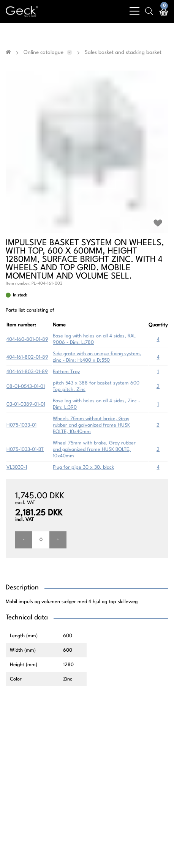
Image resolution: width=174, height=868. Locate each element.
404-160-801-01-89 (27, 339)
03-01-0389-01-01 (26, 404)
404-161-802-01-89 (27, 357)
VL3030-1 (17, 467)
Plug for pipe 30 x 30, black (83, 467)
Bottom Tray (66, 372)
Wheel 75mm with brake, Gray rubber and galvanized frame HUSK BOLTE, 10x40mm (94, 450)
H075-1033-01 (21, 425)
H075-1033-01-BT (25, 450)
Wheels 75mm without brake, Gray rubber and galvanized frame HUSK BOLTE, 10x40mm (91, 425)
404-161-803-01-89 (27, 372)
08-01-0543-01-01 (26, 387)
